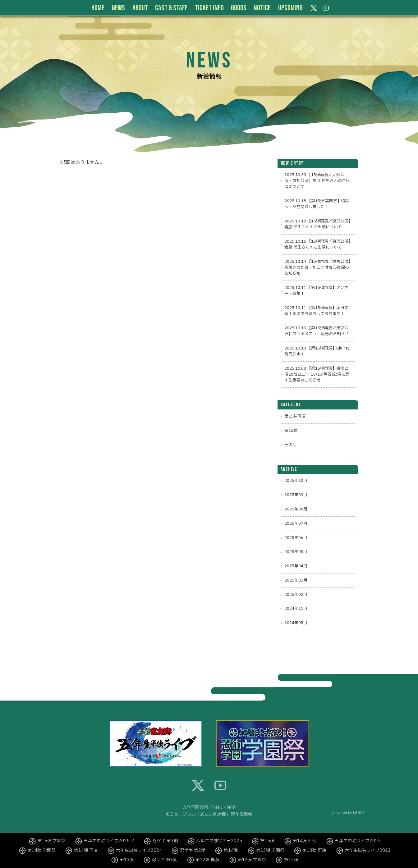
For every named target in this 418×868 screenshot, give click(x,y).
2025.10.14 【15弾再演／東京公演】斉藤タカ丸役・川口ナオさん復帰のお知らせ (317, 267)
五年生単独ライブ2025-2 (109, 841)
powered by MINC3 (348, 813)
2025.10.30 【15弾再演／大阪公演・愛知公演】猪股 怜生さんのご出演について (317, 181)
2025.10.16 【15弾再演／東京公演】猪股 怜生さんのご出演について (317, 244)
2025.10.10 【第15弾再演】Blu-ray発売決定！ (317, 351)
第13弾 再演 (314, 851)
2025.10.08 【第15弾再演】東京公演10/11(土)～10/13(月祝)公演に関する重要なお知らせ (317, 374)
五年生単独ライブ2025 (358, 841)
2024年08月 (296, 623)
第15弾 (291, 431)
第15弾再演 (295, 416)
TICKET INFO (209, 8)
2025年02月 (296, 595)
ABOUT (140, 8)
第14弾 (231, 851)
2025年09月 (296, 495)
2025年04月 (296, 566)
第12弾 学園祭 (252, 860)
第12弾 (291, 860)
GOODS (239, 8)
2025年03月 (296, 580)
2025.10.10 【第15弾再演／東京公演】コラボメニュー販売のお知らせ (317, 331)
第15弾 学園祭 (51, 841)
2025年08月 (296, 509)
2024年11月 (296, 609)
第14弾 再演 (86, 851)
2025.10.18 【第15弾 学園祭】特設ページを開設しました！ (317, 204)
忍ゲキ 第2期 (193, 851)
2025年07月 (296, 523)
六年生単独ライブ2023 (368, 851)
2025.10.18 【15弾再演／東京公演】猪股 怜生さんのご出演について (317, 224)
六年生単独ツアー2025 (219, 841)
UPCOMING (290, 8)
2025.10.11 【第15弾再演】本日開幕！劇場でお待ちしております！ (316, 311)
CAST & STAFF (171, 8)
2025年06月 (296, 538)
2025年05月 (296, 552)
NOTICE (262, 8)
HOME (98, 8)
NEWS (118, 8)
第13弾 (127, 860)
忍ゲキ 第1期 (165, 860)
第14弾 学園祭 (41, 851)
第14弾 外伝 (305, 841)
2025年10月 (296, 481)
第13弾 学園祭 (270, 851)
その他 (290, 445)
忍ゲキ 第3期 (165, 841)
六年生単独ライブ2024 (139, 851)
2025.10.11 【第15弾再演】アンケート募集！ (316, 291)
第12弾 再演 (207, 860)
